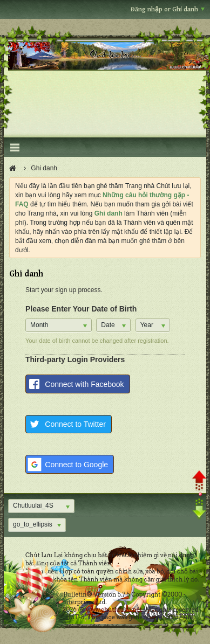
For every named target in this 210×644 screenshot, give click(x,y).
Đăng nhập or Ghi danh (168, 9)
